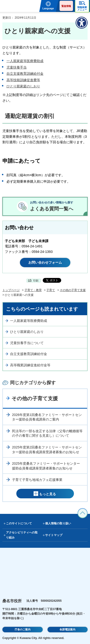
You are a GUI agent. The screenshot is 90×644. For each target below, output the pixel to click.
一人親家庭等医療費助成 (25, 61)
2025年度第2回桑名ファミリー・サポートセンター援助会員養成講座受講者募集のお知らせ (47, 450)
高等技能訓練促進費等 (23, 80)
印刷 (36, 281)
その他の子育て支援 (73, 290)
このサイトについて (19, 523)
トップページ (11, 290)
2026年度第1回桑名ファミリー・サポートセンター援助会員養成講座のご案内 (47, 417)
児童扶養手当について (27, 343)
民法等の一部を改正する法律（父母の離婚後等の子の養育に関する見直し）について (47, 433)
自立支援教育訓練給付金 (25, 74)
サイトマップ (54, 535)
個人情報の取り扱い (58, 523)
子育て (51, 290)
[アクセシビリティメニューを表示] (82, 23)
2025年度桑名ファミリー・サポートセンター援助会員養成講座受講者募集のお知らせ (46, 466)
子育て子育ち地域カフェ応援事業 (37, 480)
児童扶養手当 (17, 67)
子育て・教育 (33, 290)
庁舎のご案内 (23, 629)
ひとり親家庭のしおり (23, 86)
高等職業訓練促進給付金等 (30, 365)
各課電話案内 (67, 629)
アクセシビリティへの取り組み (22, 535)
